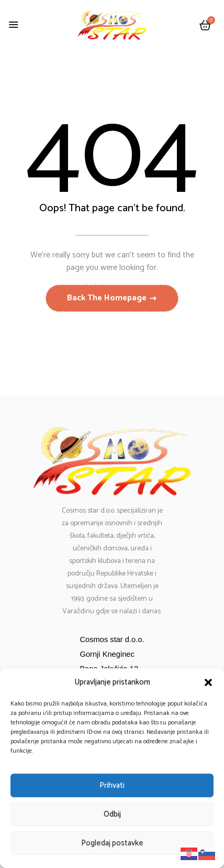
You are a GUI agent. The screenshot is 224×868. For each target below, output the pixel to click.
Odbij (112, 814)
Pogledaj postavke (112, 843)
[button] (208, 682)
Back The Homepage (108, 298)
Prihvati (112, 785)
